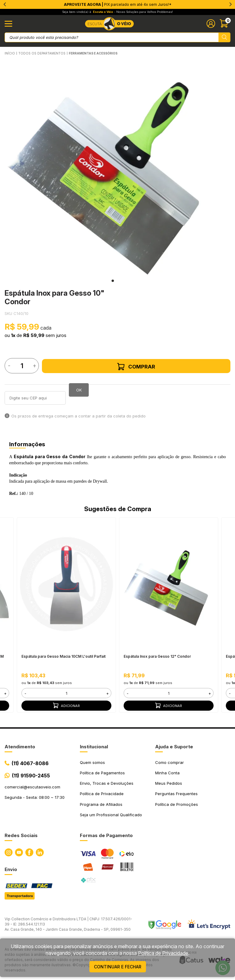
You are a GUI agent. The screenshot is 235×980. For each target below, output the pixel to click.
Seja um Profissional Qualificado (111, 815)
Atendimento (20, 747)
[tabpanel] (113, 168)
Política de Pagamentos (102, 773)
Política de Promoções (177, 804)
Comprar (136, 367)
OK (79, 390)
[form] (66, 693)
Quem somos (92, 762)
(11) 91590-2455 (31, 776)
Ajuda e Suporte (174, 747)
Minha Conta (167, 773)
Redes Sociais (21, 835)
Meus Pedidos (169, 783)
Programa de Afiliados (101, 804)
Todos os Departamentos (42, 53)
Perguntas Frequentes (176, 794)
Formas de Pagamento (106, 835)
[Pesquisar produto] (224, 37)
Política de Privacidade (102, 794)
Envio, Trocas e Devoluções (107, 783)
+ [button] (5, 693)
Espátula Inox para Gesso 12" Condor (157, 656)
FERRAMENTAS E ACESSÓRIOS (93, 53)
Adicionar (66, 705)
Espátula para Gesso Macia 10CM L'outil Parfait (63, 656)
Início (10, 53)
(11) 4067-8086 (30, 763)
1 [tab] (113, 281)
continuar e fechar (118, 967)
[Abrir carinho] (225, 24)
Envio (11, 869)
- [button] (25, 693)
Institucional (94, 747)
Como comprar (170, 762)
